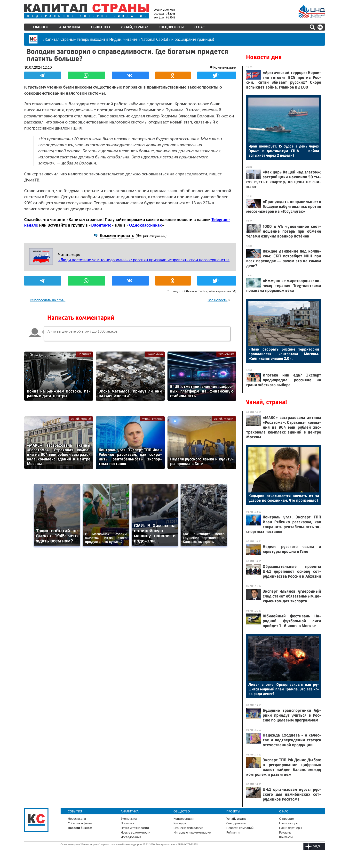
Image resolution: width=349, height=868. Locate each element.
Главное (41, 27)
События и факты (80, 823)
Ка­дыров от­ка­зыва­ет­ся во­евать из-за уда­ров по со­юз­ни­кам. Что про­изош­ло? (284, 498)
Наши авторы (289, 823)
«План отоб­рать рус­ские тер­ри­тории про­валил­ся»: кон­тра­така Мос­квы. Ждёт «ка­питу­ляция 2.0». (284, 354)
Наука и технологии (135, 828)
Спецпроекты (171, 27)
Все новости (218, 300)
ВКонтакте (101, 225)
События (75, 811)
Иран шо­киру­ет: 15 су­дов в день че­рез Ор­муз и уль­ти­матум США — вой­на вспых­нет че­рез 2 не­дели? (284, 151)
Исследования (131, 837)
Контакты (286, 837)
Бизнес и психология (188, 828)
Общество (100, 27)
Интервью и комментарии (192, 832)
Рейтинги (233, 832)
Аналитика (70, 27)
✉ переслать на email (48, 300)
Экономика (155, 354)
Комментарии (225, 67)
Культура (180, 823)
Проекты (233, 811)
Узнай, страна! (134, 27)
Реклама (285, 832)
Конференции (184, 819)
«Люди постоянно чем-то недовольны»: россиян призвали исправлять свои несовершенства (144, 260)
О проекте (286, 819)
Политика (84, 354)
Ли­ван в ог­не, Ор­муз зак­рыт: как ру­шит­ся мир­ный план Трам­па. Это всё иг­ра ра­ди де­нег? (284, 689)
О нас (199, 27)
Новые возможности (135, 832)
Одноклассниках (146, 225)
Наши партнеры (291, 828)
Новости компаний (240, 828)
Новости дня (264, 57)
